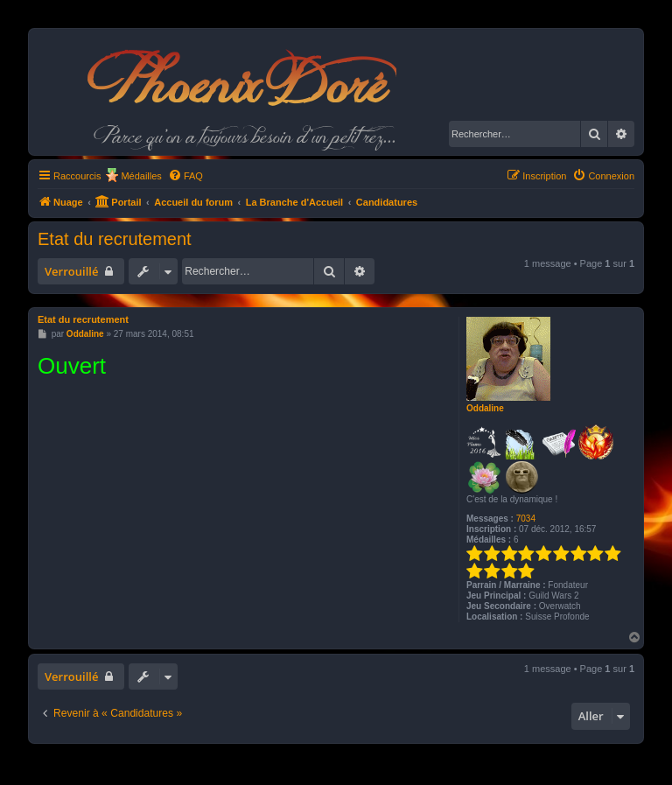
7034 (526, 519)
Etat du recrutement (115, 239)
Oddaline (485, 408)
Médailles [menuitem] (141, 176)
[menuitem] (185, 176)
